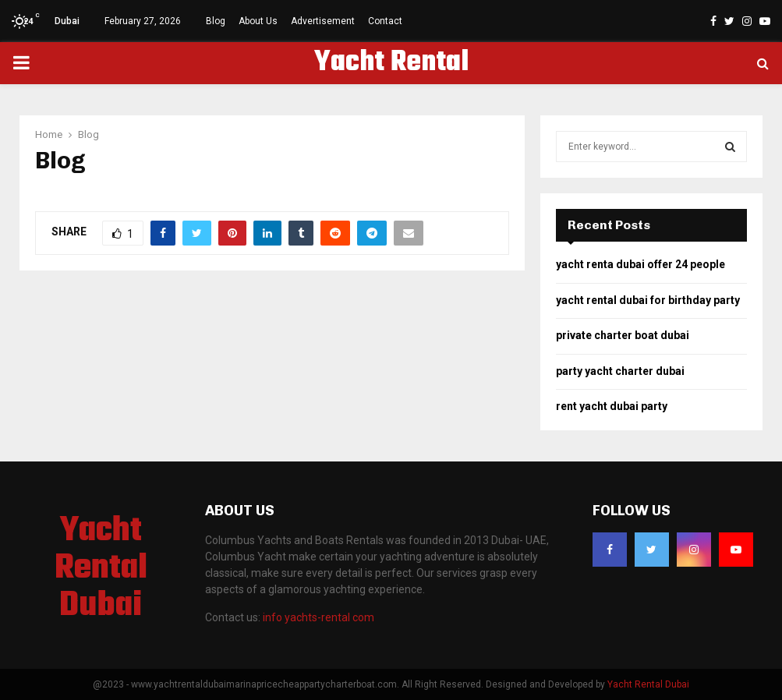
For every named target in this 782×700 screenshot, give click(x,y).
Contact (385, 21)
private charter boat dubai (623, 335)
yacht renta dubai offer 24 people (640, 264)
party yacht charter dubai (620, 371)
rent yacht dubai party (612, 406)
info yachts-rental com (318, 617)
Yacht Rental (391, 63)
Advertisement (323, 21)
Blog (216, 21)
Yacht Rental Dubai (101, 569)
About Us (258, 21)
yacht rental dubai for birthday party (648, 300)
